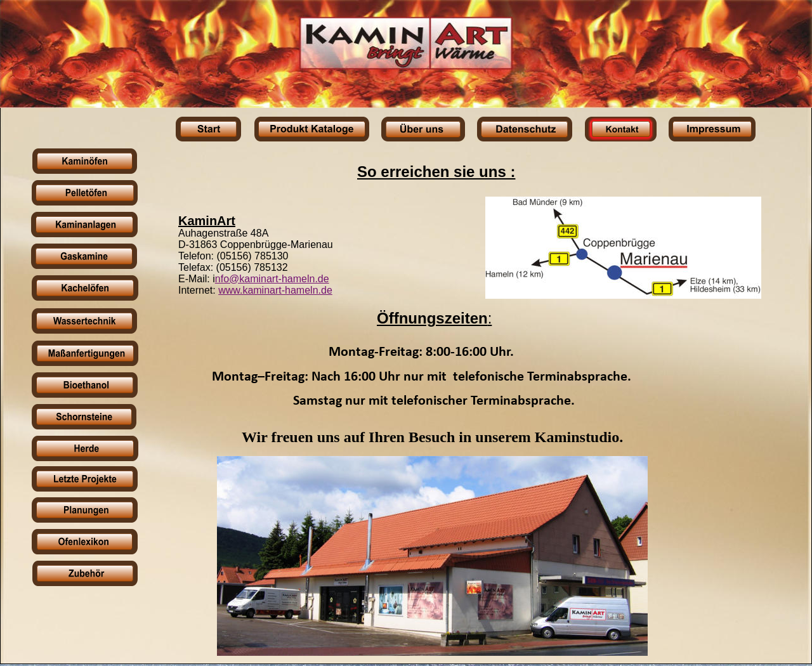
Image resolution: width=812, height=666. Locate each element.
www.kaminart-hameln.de (275, 290)
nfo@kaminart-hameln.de (272, 279)
